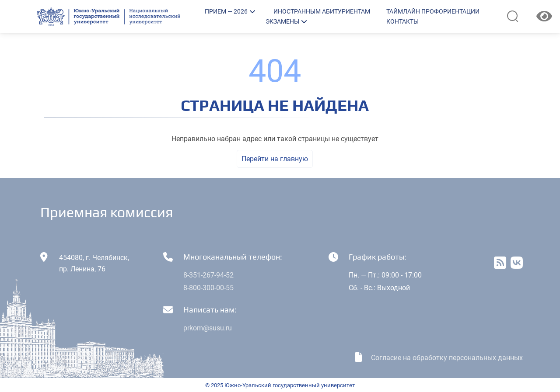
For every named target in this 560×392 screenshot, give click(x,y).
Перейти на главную (275, 159)
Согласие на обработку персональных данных (447, 358)
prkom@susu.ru (208, 328)
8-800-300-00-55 (208, 288)
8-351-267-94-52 (208, 275)
